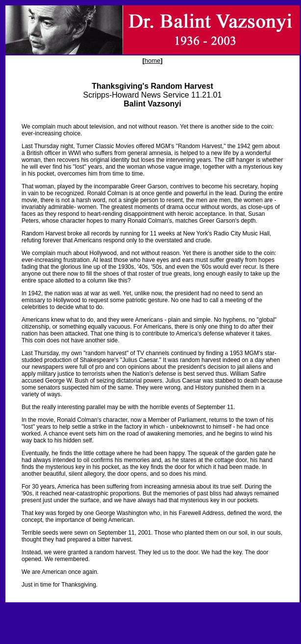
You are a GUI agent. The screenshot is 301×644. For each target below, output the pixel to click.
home (153, 61)
